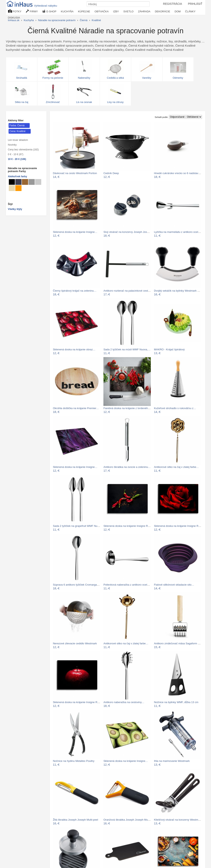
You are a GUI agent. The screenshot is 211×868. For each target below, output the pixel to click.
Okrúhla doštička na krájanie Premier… (76, 408)
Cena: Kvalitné (18, 131)
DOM (178, 11)
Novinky (12, 145)
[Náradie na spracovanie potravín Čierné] (12, 182)
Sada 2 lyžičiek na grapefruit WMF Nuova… (79, 526)
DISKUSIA (14, 18)
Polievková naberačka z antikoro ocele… (127, 585)
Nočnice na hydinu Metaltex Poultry (74, 761)
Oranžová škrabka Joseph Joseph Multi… (128, 820)
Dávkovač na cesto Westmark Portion (75, 173)
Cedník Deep (111, 173)
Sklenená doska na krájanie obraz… (74, 349)
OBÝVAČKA (102, 11)
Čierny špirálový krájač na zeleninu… (75, 291)
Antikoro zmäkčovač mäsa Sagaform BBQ (179, 643)
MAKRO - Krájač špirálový (169, 349)
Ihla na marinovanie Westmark (172, 761)
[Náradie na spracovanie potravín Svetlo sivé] (38, 182)
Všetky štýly (15, 209)
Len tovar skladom (18, 140)
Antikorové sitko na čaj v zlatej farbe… (176, 467)
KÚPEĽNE (84, 11)
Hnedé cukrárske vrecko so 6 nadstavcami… (180, 173)
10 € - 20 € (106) (17, 159)
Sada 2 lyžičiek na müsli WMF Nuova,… (127, 349)
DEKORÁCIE (162, 11)
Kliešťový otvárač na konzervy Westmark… (179, 820)
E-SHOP (49, 11)
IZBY (116, 11)
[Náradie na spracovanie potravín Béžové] (12, 188)
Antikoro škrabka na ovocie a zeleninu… (127, 467)
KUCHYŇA (67, 11)
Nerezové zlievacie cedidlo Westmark (75, 643)
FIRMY (32, 11)
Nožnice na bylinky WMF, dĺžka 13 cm (176, 702)
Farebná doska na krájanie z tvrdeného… (128, 408)
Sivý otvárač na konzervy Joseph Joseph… (129, 232)
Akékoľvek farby (18, 176)
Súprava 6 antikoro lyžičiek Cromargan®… (78, 585)
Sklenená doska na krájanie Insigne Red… (128, 526)
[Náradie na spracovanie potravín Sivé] (32, 182)
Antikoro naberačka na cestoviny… (124, 702)
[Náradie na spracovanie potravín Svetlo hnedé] (25, 182)
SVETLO (128, 11)
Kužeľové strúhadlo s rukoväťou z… (175, 408)
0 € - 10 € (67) (16, 154)
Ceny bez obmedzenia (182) (23, 150)
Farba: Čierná (17, 125)
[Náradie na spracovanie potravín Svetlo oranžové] (18, 188)
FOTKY (15, 11)
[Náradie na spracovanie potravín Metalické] (18, 182)
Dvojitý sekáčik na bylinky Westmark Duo (178, 291)
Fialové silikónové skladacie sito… (174, 585)
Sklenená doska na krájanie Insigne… (75, 232)
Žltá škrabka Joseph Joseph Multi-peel (76, 820)
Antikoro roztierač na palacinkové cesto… (128, 291)
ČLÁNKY (190, 11)
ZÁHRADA (144, 11)
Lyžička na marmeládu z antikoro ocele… (178, 232)
